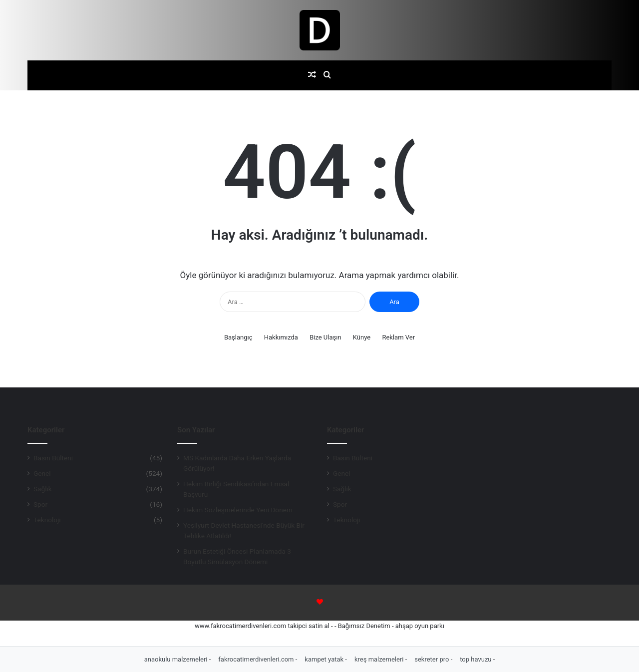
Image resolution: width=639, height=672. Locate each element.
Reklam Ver (398, 337)
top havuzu (477, 659)
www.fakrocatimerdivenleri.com (240, 626)
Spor (40, 504)
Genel (42, 473)
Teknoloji (47, 520)
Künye (362, 337)
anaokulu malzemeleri (177, 659)
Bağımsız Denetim (364, 626)
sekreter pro (432, 659)
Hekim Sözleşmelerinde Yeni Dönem (238, 510)
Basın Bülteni (53, 458)
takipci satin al (308, 626)
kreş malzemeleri (380, 659)
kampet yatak (325, 659)
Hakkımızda (281, 337)
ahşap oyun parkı (420, 626)
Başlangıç (238, 337)
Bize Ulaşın (325, 337)
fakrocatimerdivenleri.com (257, 659)
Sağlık (43, 489)
